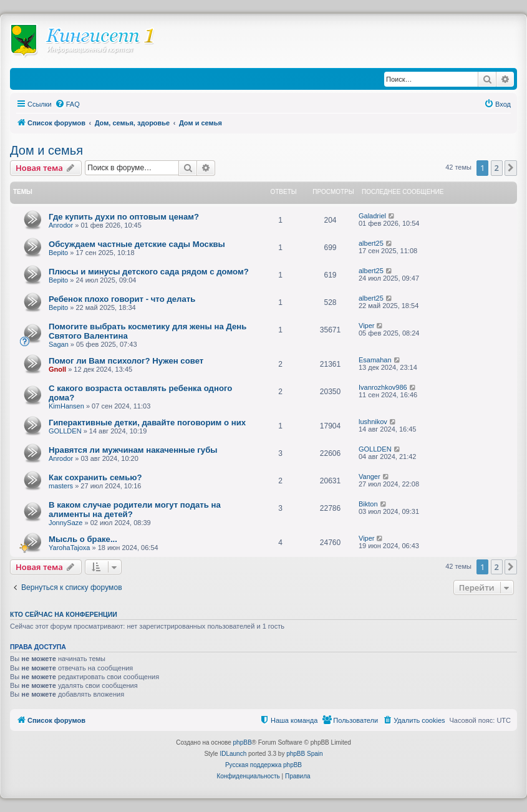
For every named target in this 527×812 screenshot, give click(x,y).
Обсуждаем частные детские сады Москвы (137, 244)
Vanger (370, 476)
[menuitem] (67, 104)
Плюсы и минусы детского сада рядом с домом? (149, 272)
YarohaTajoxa (69, 548)
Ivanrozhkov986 (383, 387)
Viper (366, 326)
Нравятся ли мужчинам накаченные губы (133, 450)
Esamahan (375, 360)
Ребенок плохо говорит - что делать (122, 299)
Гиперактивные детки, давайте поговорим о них (147, 423)
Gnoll (57, 369)
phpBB (243, 742)
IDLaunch (233, 754)
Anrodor (61, 225)
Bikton (368, 504)
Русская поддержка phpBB (263, 765)
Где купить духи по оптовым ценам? (124, 217)
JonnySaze (65, 523)
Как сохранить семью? (95, 477)
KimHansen (66, 406)
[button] (511, 168)
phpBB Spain (304, 754)
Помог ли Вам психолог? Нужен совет (126, 361)
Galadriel (372, 216)
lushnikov (373, 422)
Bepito (58, 253)
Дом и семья (46, 150)
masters (61, 486)
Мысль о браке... (83, 539)
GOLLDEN (65, 431)
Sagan (59, 344)
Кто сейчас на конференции (64, 614)
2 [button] (497, 168)
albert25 (371, 243)
